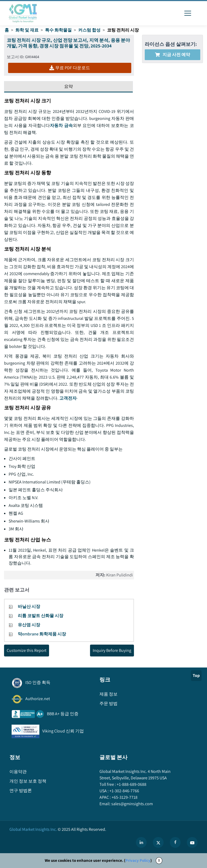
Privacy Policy (138, 860)
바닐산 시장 (29, 606)
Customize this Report (27, 650)
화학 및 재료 (27, 30)
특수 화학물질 (58, 30)
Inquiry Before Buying (112, 650)
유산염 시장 (29, 625)
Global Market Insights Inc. (33, 829)
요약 (68, 86)
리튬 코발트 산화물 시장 (41, 616)
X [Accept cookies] (159, 860)
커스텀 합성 (89, 30)
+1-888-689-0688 (131, 784)
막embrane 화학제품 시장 (42, 634)
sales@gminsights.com (132, 804)
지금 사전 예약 (172, 55)
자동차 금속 (61, 125)
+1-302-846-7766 (124, 791)
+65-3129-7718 (124, 797)
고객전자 (68, 398)
